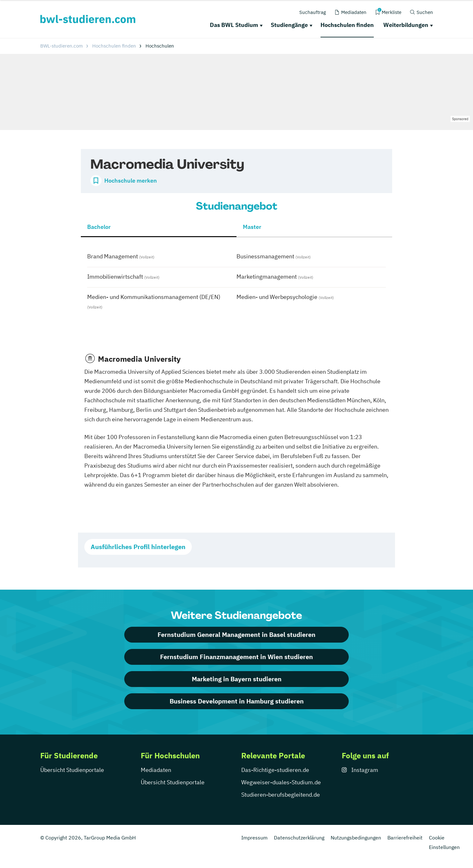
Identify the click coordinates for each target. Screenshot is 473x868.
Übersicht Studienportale (72, 770)
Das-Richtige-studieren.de (275, 770)
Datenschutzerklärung (299, 838)
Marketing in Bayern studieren (237, 679)
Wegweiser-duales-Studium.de (281, 782)
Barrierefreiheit (405, 838)
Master (252, 227)
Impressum (254, 838)
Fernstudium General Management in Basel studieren (236, 635)
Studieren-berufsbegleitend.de (281, 795)
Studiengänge (289, 25)
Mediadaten (156, 770)
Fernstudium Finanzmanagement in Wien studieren (236, 657)
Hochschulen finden (347, 25)
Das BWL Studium (234, 25)
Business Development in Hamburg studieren (237, 701)
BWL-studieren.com (62, 46)
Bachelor (99, 227)
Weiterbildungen (406, 25)
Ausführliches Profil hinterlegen (138, 547)
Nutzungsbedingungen (356, 838)
